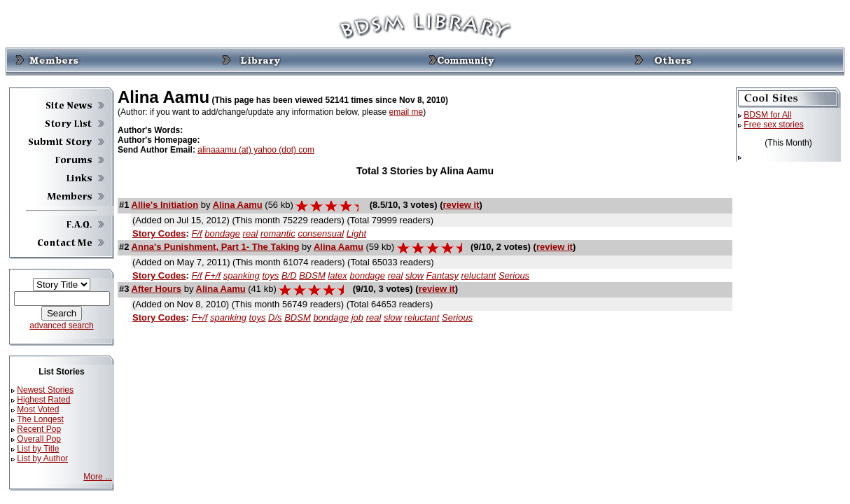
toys (270, 275)
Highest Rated (43, 400)
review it (461, 205)
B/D (289, 275)
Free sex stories (773, 125)
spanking (242, 275)
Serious (514, 275)
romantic (278, 233)
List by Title (38, 449)
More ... (98, 477)
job (357, 317)
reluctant (479, 275)
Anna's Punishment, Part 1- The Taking (216, 247)
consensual (321, 233)
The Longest (40, 419)
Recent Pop (39, 429)
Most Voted (38, 409)
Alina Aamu (238, 205)
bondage (222, 233)
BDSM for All (767, 115)
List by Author (42, 458)
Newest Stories (45, 390)
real (251, 233)
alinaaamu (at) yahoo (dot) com (256, 150)
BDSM (312, 275)
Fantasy (443, 275)
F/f (197, 233)
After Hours (157, 289)
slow (414, 275)
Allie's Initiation (165, 205)
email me (406, 112)
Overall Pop (39, 439)
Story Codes (159, 233)
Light (356, 233)
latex (337, 275)
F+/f (212, 275)
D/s (275, 317)
